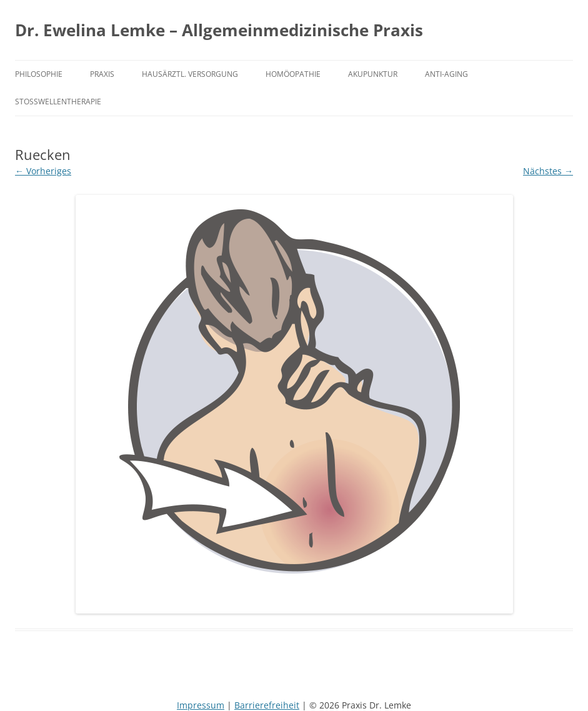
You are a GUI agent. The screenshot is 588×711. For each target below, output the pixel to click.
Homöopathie (293, 74)
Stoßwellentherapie (58, 101)
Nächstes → (548, 171)
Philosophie (39, 74)
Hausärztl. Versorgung (190, 74)
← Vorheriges (43, 171)
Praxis (102, 74)
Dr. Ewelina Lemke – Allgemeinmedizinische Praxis (219, 30)
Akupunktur (373, 74)
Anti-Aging (446, 74)
